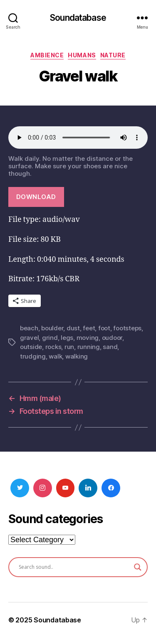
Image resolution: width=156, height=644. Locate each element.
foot (104, 328)
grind (50, 338)
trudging (33, 356)
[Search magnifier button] (138, 567)
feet (89, 328)
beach (29, 328)
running (89, 347)
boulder (52, 328)
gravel (29, 338)
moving (88, 338)
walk (55, 356)
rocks (53, 347)
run (69, 347)
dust (73, 328)
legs (67, 338)
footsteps (127, 328)
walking (77, 356)
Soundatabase (78, 18)
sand (110, 347)
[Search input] (74, 567)
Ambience (47, 55)
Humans (82, 55)
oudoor (112, 338)
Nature (113, 55)
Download (36, 197)
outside (31, 347)
